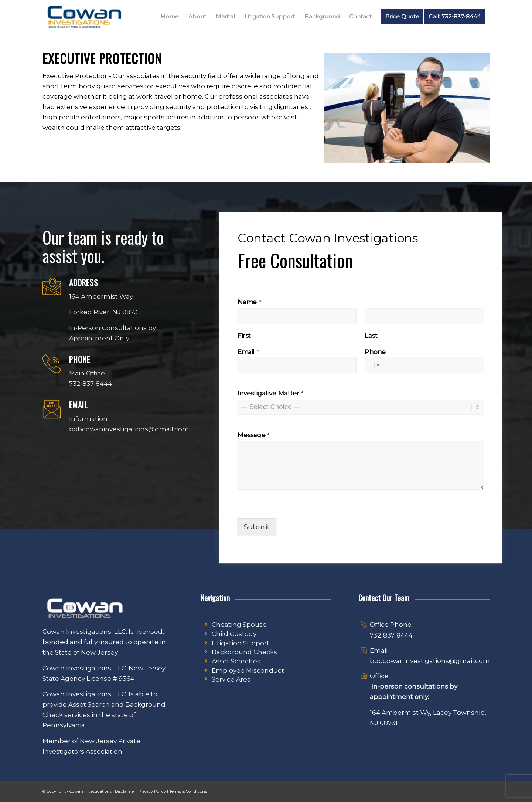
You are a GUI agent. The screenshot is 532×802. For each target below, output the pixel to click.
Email (248, 352)
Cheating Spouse (239, 625)
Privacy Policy (152, 791)
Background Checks (244, 652)
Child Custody (234, 634)
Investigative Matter (270, 393)
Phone (375, 352)
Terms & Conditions (188, 791)
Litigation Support (241, 643)
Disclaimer (125, 791)
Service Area (231, 679)
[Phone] (425, 366)
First (244, 335)
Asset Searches (236, 661)
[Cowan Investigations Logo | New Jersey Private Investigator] (84, 17)
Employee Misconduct (248, 670)
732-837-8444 (391, 635)
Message (253, 435)
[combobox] (374, 366)
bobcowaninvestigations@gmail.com (430, 661)
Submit (257, 527)
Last (371, 335)
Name (249, 302)
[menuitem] (170, 17)
